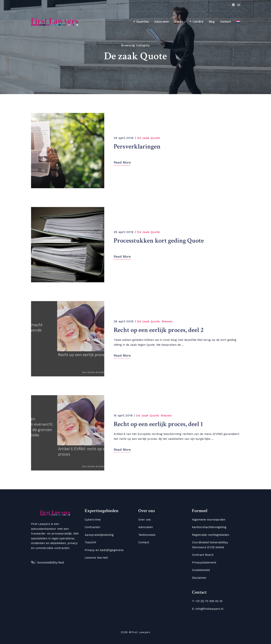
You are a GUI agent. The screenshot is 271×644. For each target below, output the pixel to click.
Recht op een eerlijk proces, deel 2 (159, 330)
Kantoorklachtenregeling (209, 527)
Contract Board (203, 555)
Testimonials (147, 535)
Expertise (140, 21)
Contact (226, 22)
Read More (122, 162)
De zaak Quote (149, 138)
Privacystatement (204, 563)
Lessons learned (96, 558)
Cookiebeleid (201, 570)
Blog (212, 22)
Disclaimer (199, 578)
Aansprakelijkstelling (99, 535)
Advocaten (162, 22)
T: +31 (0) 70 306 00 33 (207, 601)
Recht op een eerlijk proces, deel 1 (159, 424)
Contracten (92, 527)
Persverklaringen (138, 146)
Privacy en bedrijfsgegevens (104, 550)
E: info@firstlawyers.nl (208, 609)
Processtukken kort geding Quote (160, 240)
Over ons (145, 520)
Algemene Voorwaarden (209, 520)
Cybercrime (93, 520)
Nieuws (167, 321)
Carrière (196, 21)
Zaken (179, 22)
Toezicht (90, 542)
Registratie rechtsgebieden (211, 535)
